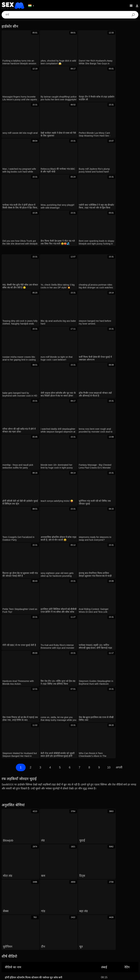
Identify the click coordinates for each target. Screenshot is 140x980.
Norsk (82, 951)
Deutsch (115, 941)
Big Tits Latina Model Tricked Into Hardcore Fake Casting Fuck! (41, 828)
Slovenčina (69, 946)
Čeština (34, 941)
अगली (119, 577)
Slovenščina (84, 946)
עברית (83, 941)
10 (109, 577)
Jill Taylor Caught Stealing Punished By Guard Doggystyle (38, 819)
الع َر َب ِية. (57, 941)
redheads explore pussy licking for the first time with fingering (40, 777)
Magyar (45, 941)
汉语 (18, 946)
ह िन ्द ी (29, 946)
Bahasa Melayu (117, 946)
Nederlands (100, 946)
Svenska (49, 951)
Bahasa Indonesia (32, 951)
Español (16, 951)
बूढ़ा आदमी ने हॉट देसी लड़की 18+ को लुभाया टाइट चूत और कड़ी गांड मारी (41, 809)
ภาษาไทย (93, 951)
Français (8, 946)
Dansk (10, 941)
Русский (127, 941)
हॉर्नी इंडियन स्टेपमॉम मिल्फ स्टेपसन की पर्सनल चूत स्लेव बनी (34, 743)
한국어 (105, 951)
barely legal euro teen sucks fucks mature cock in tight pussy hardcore (46, 787)
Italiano (42, 946)
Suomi (125, 951)
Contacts (70, 976)
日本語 (115, 951)
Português (71, 941)
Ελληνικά (22, 941)
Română (103, 941)
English (132, 946)
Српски (72, 951)
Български (54, 946)
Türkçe (61, 951)
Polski (92, 941)
